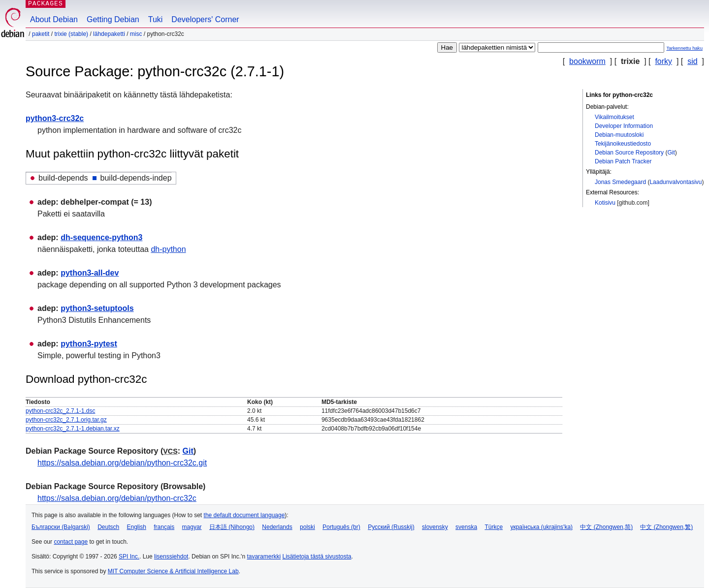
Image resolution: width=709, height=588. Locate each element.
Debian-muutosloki (619, 135)
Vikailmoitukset (614, 117)
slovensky (435, 527)
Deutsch (108, 527)
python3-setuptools (97, 308)
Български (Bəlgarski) (61, 527)
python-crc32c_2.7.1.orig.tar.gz (66, 420)
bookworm (587, 61)
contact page (71, 542)
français (164, 527)
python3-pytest (89, 344)
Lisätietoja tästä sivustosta (317, 557)
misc (136, 34)
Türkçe (494, 527)
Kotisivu (605, 203)
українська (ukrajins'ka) (541, 527)
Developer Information (624, 126)
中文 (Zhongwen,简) (606, 527)
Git (671, 153)
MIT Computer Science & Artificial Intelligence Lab (173, 571)
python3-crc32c (55, 118)
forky (663, 61)
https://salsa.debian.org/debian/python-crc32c (117, 498)
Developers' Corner (205, 19)
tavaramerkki (264, 557)
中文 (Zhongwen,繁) (666, 527)
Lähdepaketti (109, 34)
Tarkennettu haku (684, 48)
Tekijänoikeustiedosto (623, 144)
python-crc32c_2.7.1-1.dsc (60, 411)
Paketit (41, 34)
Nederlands (277, 527)
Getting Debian (113, 19)
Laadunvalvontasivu (676, 182)
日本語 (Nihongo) (232, 527)
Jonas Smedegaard (620, 182)
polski (307, 527)
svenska (466, 527)
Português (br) (341, 527)
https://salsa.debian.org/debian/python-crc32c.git (122, 463)
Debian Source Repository (629, 153)
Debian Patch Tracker (623, 161)
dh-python (168, 249)
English (137, 527)
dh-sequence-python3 (101, 237)
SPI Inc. (129, 557)
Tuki (156, 19)
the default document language (244, 515)
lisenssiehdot (171, 557)
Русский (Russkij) (391, 527)
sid (692, 61)
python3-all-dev (90, 273)
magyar (192, 527)
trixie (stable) (71, 34)
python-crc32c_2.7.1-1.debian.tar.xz (73, 429)
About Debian (54, 19)
